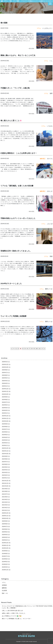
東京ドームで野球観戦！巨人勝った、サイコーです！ (17, 619)
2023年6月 (5, 432)
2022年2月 (5, 475)
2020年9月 (5, 521)
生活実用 (4, 591)
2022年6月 (5, 464)
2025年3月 (5, 383)
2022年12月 (5, 448)
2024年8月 (5, 400)
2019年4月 (5, 564)
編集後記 (4, 588)
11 (40, 349)
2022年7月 (5, 462)
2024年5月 (5, 405)
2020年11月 (5, 516)
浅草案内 (4, 585)
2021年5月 (5, 500)
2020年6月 (5, 529)
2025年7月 (5, 373)
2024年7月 (5, 402)
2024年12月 (5, 389)
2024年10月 (5, 394)
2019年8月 (5, 554)
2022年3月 (5, 472)
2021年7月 (5, 494)
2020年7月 (5, 527)
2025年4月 (5, 381)
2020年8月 (5, 524)
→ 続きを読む (31, 48)
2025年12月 (5, 364)
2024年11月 (5, 391)
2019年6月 (5, 559)
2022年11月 (5, 451)
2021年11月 (5, 483)
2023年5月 (5, 435)
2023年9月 (5, 424)
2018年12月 (5, 570)
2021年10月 (5, 486)
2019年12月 (5, 543)
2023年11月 (5, 418)
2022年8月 (5, 459)
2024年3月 (5, 410)
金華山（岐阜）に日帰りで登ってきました (14, 613)
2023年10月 (5, 421)
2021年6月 (5, 497)
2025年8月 (5, 370)
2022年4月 (5, 470)
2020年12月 (5, 513)
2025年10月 (5, 367)
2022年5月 (5, 467)
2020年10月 (5, 518)
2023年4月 (5, 437)
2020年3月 (5, 537)
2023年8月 (5, 427)
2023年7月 (5, 429)
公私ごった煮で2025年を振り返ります (13, 611)
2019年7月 (5, 556)
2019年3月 (5, 567)
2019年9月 (5, 551)
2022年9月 (5, 456)
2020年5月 (5, 532)
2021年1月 (5, 510)
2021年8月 (5, 491)
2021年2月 (5, 508)
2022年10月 (5, 454)
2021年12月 (5, 481)
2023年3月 (5, 440)
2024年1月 (5, 413)
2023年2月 (5, 443)
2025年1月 (5, 386)
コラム (4, 582)
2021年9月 (5, 489)
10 (37, 349)
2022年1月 (5, 478)
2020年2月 (5, 540)
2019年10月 (5, 548)
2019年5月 (5, 562)
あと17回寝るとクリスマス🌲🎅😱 (12, 616)
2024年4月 (5, 408)
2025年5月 (5, 378)
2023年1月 (5, 445)
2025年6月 (5, 375)
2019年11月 (5, 545)
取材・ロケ (5, 593)
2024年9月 (5, 397)
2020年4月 (5, 535)
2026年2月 (5, 362)
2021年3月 (5, 505)
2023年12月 (5, 416)
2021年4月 (5, 502)
